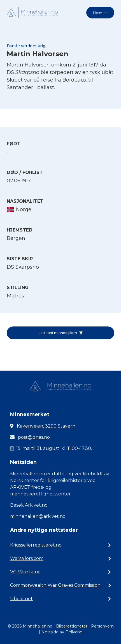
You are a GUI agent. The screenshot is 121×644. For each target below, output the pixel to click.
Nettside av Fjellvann (62, 632)
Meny (100, 12)
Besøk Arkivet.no (29, 505)
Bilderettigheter (72, 626)
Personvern (102, 626)
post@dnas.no (34, 437)
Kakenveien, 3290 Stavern (46, 426)
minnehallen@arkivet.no (38, 516)
